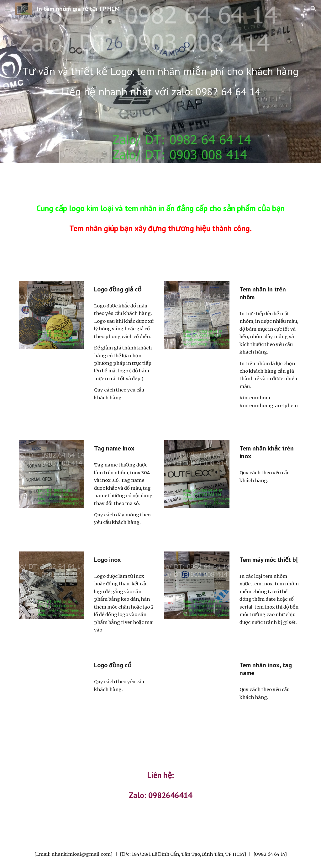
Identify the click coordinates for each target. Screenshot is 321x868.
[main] (161, 71)
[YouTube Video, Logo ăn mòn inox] (197, 690)
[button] (8, 9)
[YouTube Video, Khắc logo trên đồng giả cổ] (52, 690)
